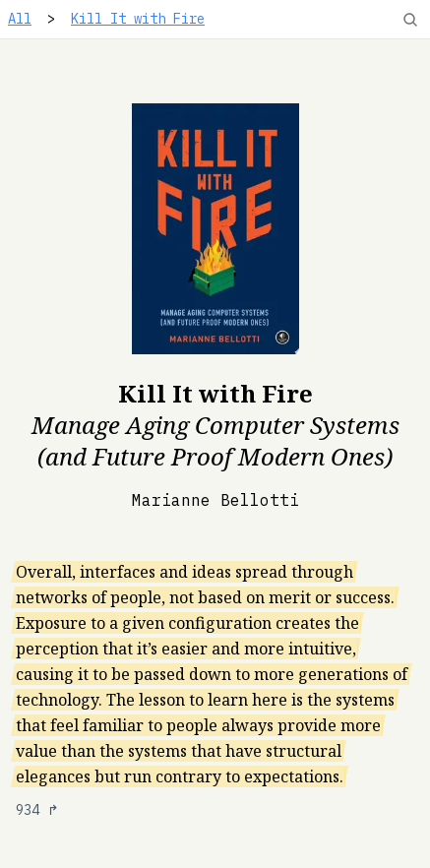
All (20, 19)
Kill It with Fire (138, 19)
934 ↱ (37, 810)
